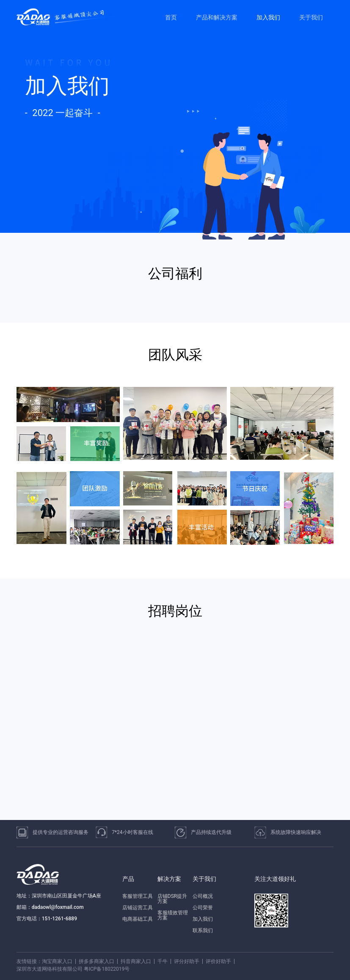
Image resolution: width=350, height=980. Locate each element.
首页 (171, 17)
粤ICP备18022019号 (107, 969)
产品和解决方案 (217, 17)
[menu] (245, 17)
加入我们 (268, 17)
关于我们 (311, 17)
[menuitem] (172, 17)
